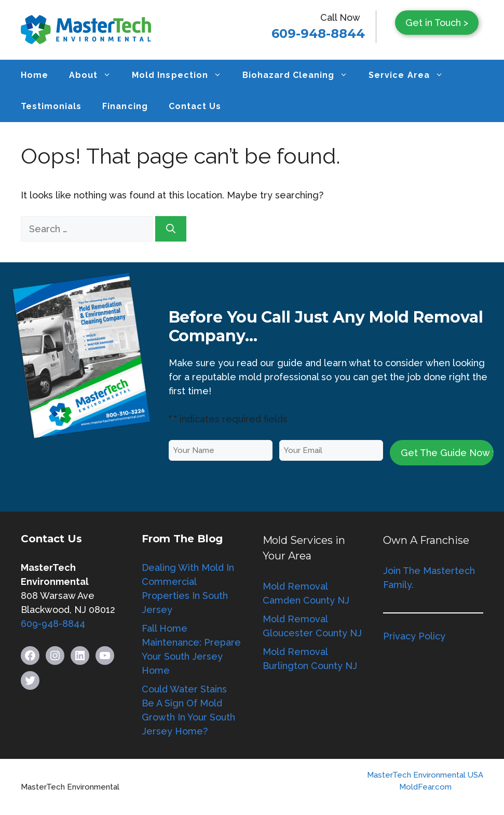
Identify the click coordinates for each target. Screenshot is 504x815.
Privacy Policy (414, 636)
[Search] (171, 229)
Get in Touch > (437, 23)
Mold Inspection (182, 75)
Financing (125, 106)
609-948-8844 (318, 34)
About (95, 75)
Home (35, 75)
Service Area (411, 75)
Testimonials (51, 106)
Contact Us (195, 106)
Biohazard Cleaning (301, 75)
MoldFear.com (425, 787)
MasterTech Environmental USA (425, 775)
